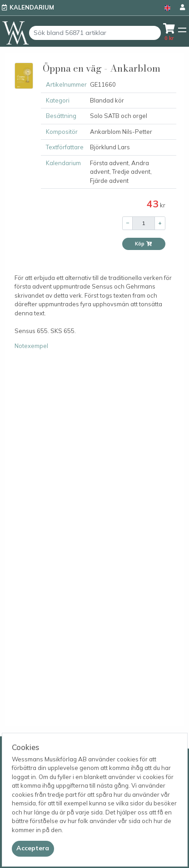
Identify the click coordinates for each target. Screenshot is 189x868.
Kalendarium (32, 7)
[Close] (33, 848)
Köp (144, 244)
